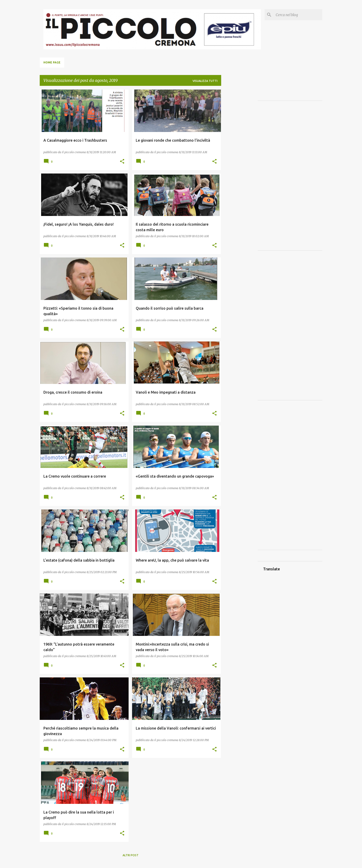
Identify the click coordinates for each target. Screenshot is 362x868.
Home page (52, 62)
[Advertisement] (239, 159)
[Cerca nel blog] (298, 15)
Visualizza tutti (205, 81)
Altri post (131, 855)
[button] (122, 162)
